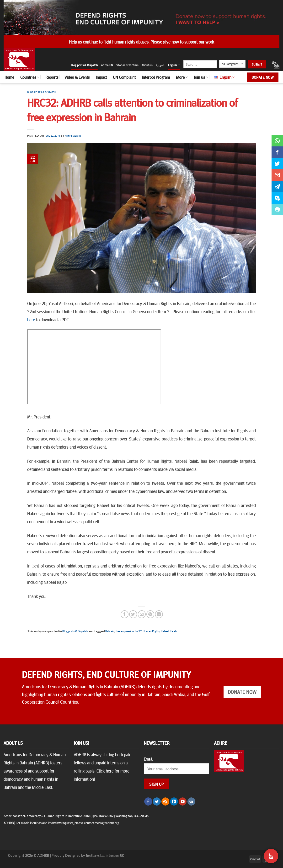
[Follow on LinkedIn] (174, 801)
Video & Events (77, 77)
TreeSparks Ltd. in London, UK (105, 855)
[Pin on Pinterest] (150, 614)
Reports (52, 77)
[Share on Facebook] (125, 614)
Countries (30, 77)
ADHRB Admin (73, 136)
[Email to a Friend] (142, 614)
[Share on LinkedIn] (159, 614)
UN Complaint (124, 77)
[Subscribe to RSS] (165, 801)
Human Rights (151, 631)
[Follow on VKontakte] (191, 801)
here (31, 319)
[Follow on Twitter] (157, 801)
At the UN (107, 65)
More (182, 77)
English (174, 65)
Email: (148, 759)
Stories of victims (127, 65)
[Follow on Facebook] (148, 801)
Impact (101, 77)
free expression (125, 631)
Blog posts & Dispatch (84, 65)
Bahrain (110, 631)
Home (9, 77)
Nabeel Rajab (169, 631)
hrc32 (138, 631)
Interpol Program (156, 77)
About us (147, 65)
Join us (201, 77)
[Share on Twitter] (133, 614)
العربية (160, 65)
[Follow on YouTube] (183, 801)
